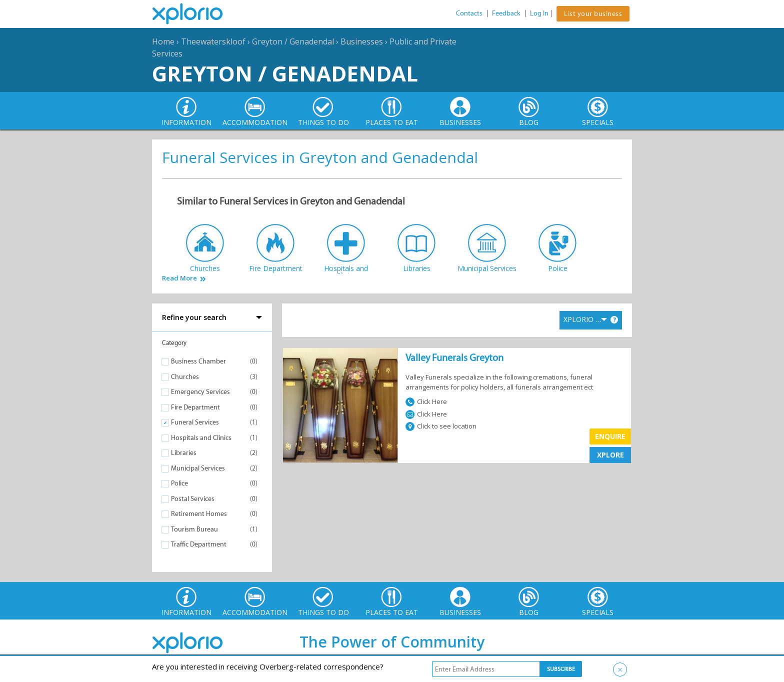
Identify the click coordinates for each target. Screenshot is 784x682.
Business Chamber (198, 361)
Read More (179, 278)
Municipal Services (198, 468)
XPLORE (610, 455)
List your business (593, 14)
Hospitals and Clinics (201, 438)
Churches (185, 377)
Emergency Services (200, 392)
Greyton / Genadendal (293, 41)
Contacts (469, 13)
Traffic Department (199, 544)
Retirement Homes (199, 514)
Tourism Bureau (194, 529)
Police (179, 483)
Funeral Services (195, 422)
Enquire (610, 436)
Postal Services (193, 499)
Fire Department (195, 407)
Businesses (362, 41)
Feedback (506, 13)
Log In (539, 13)
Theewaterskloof (213, 41)
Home (163, 41)
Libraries (184, 453)
